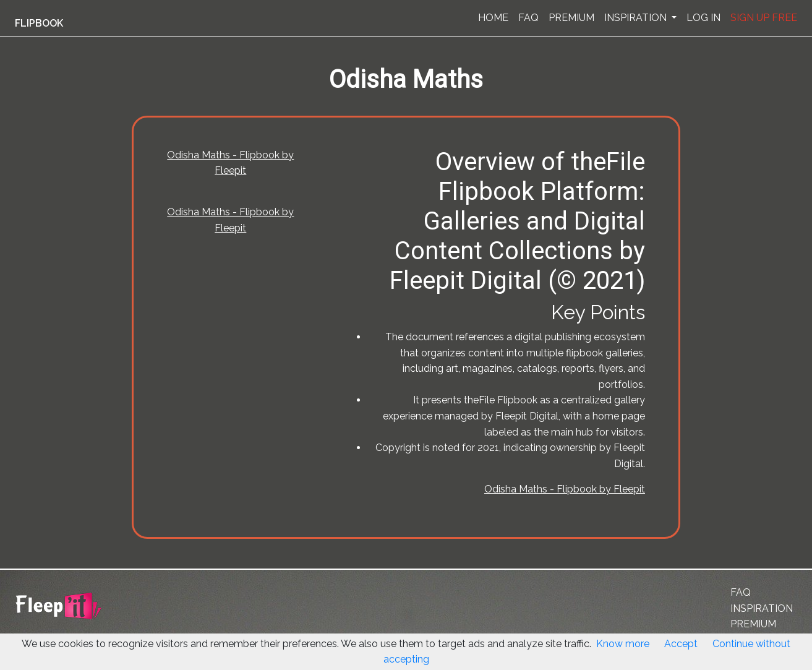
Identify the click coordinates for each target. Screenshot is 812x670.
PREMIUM (571, 18)
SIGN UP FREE (764, 18)
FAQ (528, 18)
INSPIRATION (637, 18)
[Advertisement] (64, 305)
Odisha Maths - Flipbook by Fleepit (565, 489)
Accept (681, 644)
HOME (493, 18)
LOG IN (703, 18)
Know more (623, 644)
